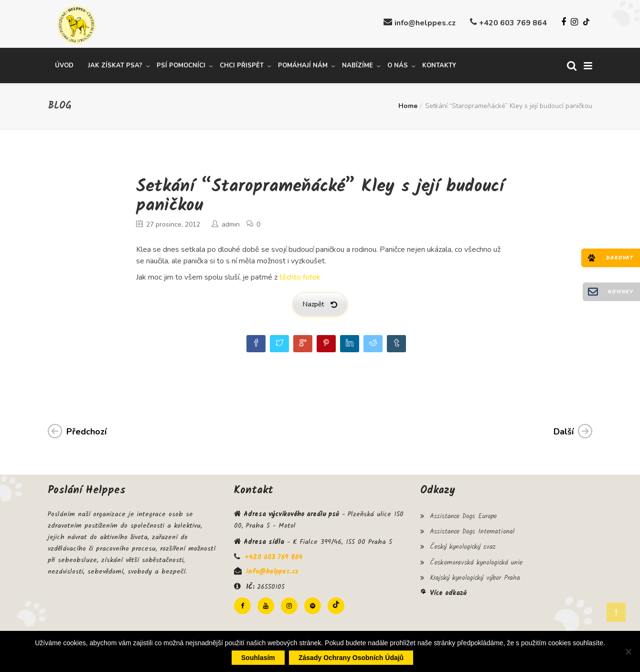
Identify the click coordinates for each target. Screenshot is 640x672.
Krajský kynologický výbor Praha (475, 569)
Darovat (619, 258)
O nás (398, 64)
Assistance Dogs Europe (463, 513)
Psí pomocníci (181, 64)
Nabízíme (357, 64)
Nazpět (320, 302)
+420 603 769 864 (513, 23)
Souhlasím (258, 658)
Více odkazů (448, 583)
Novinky (620, 292)
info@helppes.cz (425, 23)
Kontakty (439, 64)
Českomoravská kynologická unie (476, 555)
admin (231, 222)
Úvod (64, 64)
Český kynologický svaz (463, 542)
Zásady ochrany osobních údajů (351, 658)
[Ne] (628, 651)
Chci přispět (242, 64)
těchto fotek (300, 275)
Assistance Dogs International (472, 527)
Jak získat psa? (115, 64)
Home (408, 104)
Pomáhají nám (303, 64)
